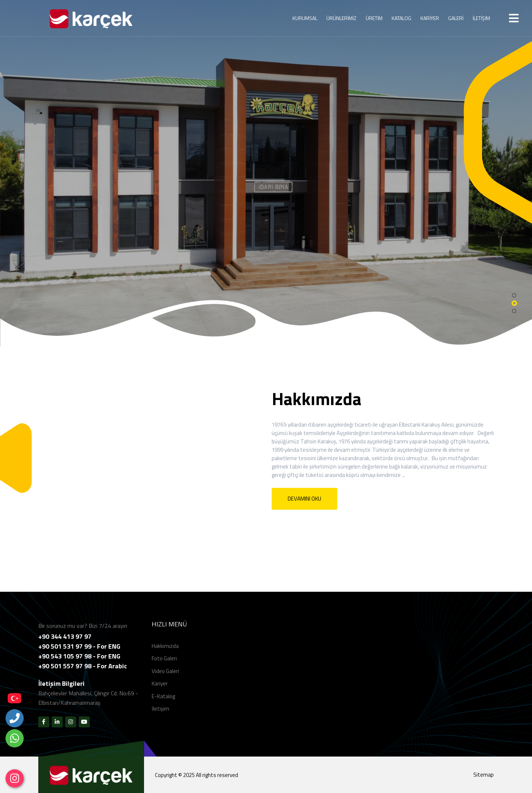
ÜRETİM (374, 18)
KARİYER (430, 18)
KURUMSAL (305, 18)
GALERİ (456, 18)
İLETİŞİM (481, 18)
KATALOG (401, 18)
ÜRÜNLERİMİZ (341, 18)
